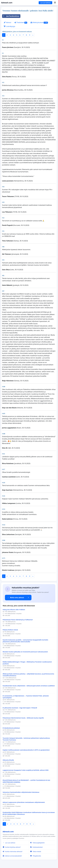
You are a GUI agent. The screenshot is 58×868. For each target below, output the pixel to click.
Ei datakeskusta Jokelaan (11, 728)
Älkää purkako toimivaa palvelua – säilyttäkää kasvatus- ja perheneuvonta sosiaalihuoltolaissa (28, 675)
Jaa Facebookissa (11, 16)
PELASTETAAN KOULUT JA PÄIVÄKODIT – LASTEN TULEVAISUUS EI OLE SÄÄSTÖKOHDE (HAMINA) (26, 781)
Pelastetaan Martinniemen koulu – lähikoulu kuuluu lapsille (23, 718)
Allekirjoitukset (39, 23)
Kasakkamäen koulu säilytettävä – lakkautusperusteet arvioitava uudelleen (29, 686)
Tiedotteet (21, 23)
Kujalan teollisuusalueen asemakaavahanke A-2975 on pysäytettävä (26, 750)
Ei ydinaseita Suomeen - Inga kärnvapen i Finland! (20, 708)
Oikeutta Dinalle (8, 760)
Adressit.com (7, 3)
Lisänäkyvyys (9, 26)
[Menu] (55, 3)
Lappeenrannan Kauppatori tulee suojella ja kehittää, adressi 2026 (26, 770)
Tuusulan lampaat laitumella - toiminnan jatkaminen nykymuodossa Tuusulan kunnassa (26, 739)
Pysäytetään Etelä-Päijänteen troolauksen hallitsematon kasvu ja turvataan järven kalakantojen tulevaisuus (29, 813)
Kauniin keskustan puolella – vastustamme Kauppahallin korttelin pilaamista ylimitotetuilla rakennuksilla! (25, 641)
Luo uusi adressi (45, 3)
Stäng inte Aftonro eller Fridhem (14, 610)
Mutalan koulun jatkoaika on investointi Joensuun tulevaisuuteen (25, 652)
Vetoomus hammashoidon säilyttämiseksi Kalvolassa (21, 792)
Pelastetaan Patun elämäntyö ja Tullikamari (18, 620)
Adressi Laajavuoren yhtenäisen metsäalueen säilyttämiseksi (24, 802)
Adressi (7, 22)
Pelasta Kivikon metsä (10, 630)
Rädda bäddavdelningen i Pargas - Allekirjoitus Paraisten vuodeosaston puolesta (27, 663)
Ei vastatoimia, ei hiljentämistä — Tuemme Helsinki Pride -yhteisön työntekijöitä (26, 697)
